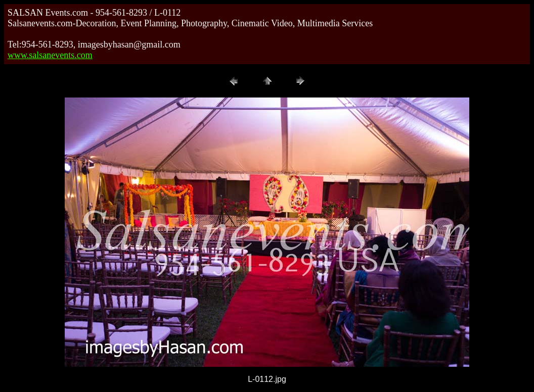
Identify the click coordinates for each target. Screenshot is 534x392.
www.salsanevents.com (50, 55)
